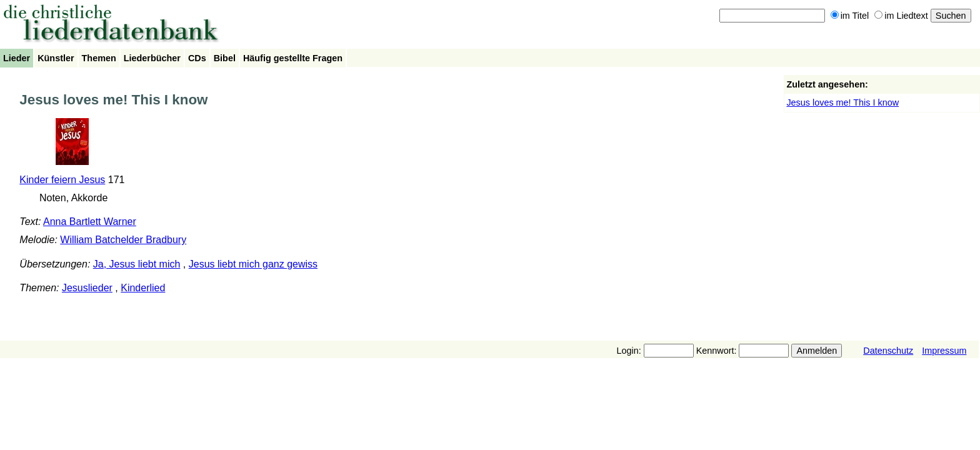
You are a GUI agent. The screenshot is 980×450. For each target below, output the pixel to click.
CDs (197, 58)
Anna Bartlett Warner (90, 222)
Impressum (944, 351)
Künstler (56, 58)
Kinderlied (143, 288)
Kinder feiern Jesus (62, 180)
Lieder (17, 58)
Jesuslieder (87, 288)
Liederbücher (152, 58)
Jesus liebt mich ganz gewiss (253, 264)
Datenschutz (888, 351)
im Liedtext (901, 16)
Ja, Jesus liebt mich (137, 264)
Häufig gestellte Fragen (293, 58)
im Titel (850, 16)
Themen (99, 58)
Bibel (225, 58)
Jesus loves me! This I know (842, 102)
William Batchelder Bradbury (123, 240)
